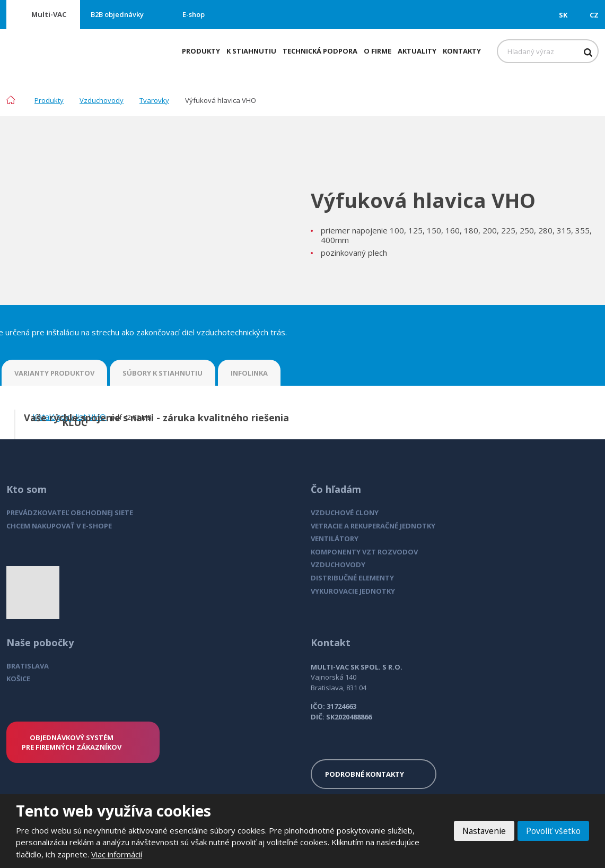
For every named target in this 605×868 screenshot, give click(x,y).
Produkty (201, 51)
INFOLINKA (249, 373)
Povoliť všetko (553, 831)
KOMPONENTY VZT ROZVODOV (364, 552)
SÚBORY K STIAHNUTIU (163, 373)
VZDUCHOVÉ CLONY (345, 513)
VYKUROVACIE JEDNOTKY (353, 591)
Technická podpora (320, 51)
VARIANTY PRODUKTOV (54, 373)
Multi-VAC (49, 14)
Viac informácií (117, 854)
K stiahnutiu (251, 51)
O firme (378, 51)
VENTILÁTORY (335, 539)
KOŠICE (18, 679)
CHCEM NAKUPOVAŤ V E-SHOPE (59, 526)
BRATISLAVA (28, 666)
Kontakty (462, 51)
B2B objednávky (117, 14)
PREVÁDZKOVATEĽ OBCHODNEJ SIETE (70, 513)
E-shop (194, 14)
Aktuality (417, 51)
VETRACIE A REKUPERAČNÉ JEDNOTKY (373, 526)
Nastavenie (482, 831)
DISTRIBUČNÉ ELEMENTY (352, 578)
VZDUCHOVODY (338, 565)
